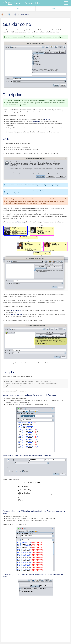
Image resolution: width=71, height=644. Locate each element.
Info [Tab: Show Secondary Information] (18, 9)
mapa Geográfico (15, 310)
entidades (47, 119)
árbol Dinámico (20, 222)
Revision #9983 (24, 14)
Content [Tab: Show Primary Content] (53, 9)
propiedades (37, 122)
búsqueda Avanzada (16, 314)
